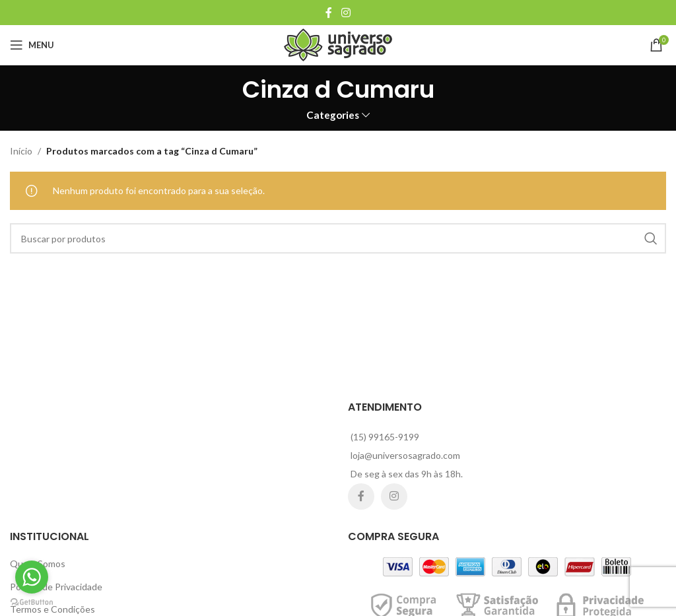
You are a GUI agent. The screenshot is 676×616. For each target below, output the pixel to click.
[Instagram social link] (346, 13)
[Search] (338, 238)
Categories (333, 115)
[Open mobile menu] (32, 45)
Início (21, 151)
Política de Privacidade (56, 587)
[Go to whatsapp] (32, 577)
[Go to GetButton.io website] (32, 602)
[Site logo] (338, 44)
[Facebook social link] (329, 13)
